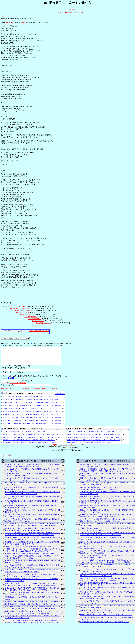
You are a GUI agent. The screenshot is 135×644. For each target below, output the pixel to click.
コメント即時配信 (23, 392)
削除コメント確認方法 (50, 392)
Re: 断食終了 (11, 22)
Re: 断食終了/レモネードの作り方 (16, 307)
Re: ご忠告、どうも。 (43, 323)
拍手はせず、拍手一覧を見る (39, 331)
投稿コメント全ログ (8, 392)
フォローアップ (57, 12)
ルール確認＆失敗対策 (18, 386)
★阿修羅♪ (73, 9)
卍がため (24, 22)
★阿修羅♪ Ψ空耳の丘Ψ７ (74, 12)
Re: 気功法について (27, 315)
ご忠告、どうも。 (38, 321)
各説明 (59, 346)
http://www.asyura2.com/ (67, 448)
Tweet (3, 17)
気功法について (22, 313)
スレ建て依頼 (36, 392)
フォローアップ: (6, 303)
